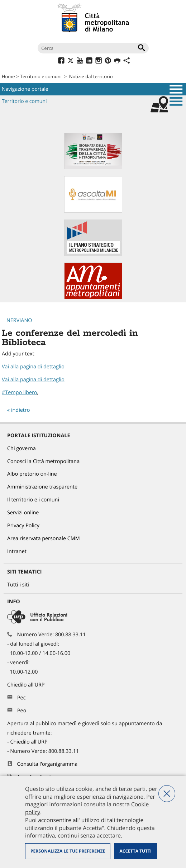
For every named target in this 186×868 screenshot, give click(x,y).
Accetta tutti (135, 851)
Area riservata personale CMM (44, 539)
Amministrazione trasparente (42, 487)
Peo (22, 711)
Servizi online (23, 513)
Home (8, 76)
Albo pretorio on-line (32, 474)
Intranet (17, 551)
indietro (21, 410)
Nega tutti (167, 794)
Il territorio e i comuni (33, 500)
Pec (22, 698)
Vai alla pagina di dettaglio (33, 367)
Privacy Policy (23, 526)
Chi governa (22, 449)
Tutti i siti (18, 585)
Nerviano (19, 320)
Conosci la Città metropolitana (43, 461)
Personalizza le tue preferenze (68, 851)
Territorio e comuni (41, 76)
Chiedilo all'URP (27, 685)
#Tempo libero (20, 393)
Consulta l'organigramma (47, 764)
